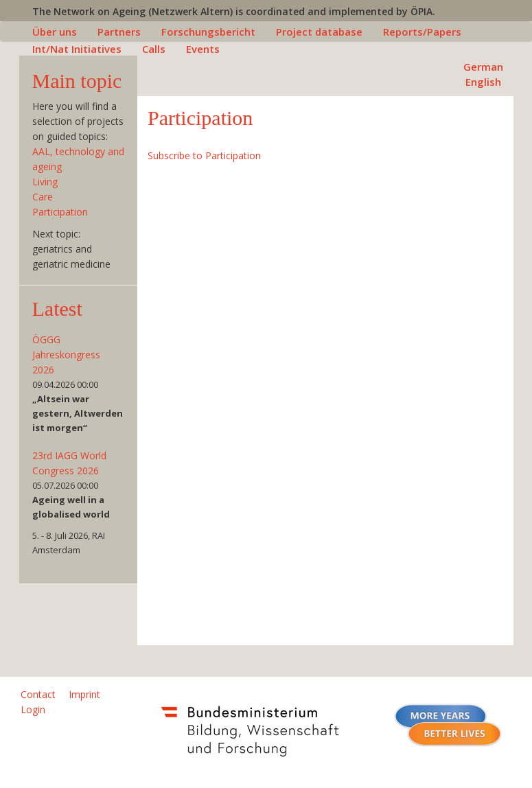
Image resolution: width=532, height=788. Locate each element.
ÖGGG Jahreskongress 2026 (66, 355)
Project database (319, 32)
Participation (60, 212)
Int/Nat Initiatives (77, 49)
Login (33, 709)
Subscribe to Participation (204, 155)
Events (203, 49)
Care (43, 197)
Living (45, 182)
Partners (119, 32)
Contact (38, 694)
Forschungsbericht (208, 32)
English (483, 82)
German (483, 67)
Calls (154, 49)
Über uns (55, 32)
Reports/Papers (422, 32)
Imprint (84, 694)
